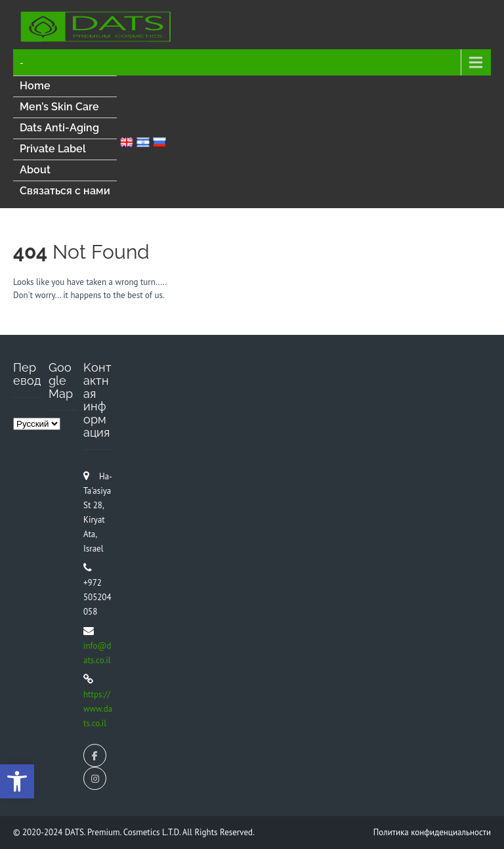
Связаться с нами (65, 191)
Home (35, 86)
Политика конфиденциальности (432, 832)
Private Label (53, 149)
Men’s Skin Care (59, 107)
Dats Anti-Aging (59, 128)
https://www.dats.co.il (98, 709)
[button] (17, 781)
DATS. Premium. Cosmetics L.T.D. (124, 832)
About (35, 170)
